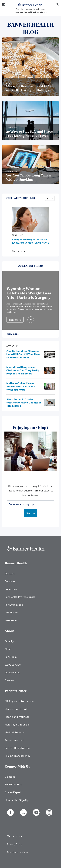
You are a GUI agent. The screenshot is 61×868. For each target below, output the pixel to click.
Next (52, 198)
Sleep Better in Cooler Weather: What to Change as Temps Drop (24, 402)
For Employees (14, 605)
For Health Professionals (20, 597)
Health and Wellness (17, 717)
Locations (11, 589)
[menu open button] (4, 4)
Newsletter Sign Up (17, 800)
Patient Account (15, 740)
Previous (47, 198)
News (8, 649)
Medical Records (15, 732)
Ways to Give (13, 665)
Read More (15, 320)
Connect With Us (17, 767)
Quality (9, 641)
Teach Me (17, 235)
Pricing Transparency (18, 756)
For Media (11, 657)
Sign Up (30, 513)
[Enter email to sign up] (30, 504)
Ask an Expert (13, 792)
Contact (10, 777)
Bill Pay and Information (19, 701)
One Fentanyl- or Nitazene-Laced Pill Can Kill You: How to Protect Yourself (23, 354)
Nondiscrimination (17, 852)
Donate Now (12, 672)
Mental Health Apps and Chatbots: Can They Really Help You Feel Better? (23, 370)
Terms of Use (15, 836)
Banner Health (16, 563)
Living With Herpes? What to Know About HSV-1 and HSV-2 (31, 241)
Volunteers (12, 612)
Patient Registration (17, 748)
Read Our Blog (13, 784)
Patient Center (16, 691)
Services (10, 581)
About (9, 631)
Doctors (10, 573)
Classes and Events (17, 709)
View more (13, 334)
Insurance (11, 620)
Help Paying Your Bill (17, 724)
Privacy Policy (15, 844)
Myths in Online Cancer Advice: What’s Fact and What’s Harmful (21, 386)
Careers (10, 680)
